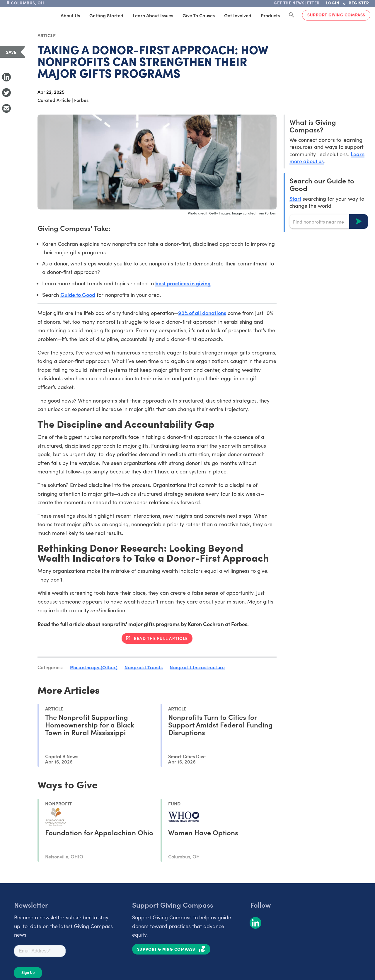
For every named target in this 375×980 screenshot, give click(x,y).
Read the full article (161, 638)
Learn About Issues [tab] (153, 15)
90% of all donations (202, 313)
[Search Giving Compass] (292, 15)
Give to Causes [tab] (199, 15)
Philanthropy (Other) (94, 667)
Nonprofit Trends (144, 667)
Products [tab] (270, 15)
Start (295, 198)
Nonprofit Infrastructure (197, 667)
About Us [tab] (70, 15)
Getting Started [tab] (106, 15)
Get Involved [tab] (238, 15)
